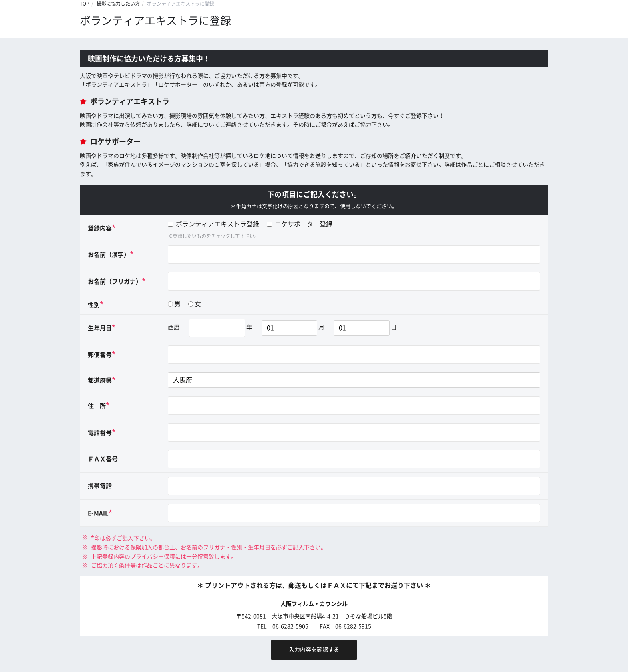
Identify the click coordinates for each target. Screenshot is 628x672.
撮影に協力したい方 (118, 4)
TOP (85, 4)
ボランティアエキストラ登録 (213, 224)
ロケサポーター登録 (300, 224)
